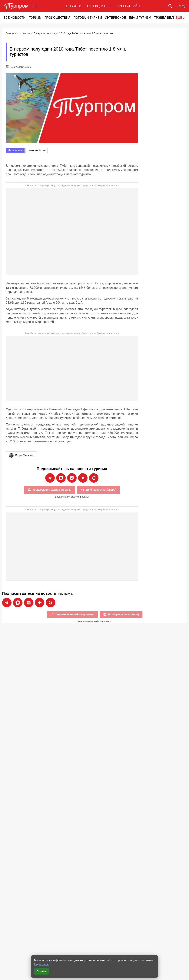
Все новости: (15, 18)
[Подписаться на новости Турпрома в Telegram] (50, 478)
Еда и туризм (140, 18)
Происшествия (57, 18)
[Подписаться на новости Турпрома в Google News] (94, 478)
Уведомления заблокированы (50, 490)
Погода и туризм (88, 18)
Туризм (35, 18)
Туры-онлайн (128, 6)
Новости (74, 6)
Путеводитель (99, 6)
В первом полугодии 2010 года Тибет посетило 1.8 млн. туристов (73, 33)
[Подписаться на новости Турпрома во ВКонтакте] (72, 478)
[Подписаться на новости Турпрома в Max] (61, 478)
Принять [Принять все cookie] (42, 971)
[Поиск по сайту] (170, 6)
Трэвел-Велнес (167, 18)
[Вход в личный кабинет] (181, 6)
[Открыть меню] (35, 6)
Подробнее (41, 964)
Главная (11, 33)
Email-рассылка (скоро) (98, 490)
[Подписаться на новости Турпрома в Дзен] (83, 478)
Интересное (115, 18)
